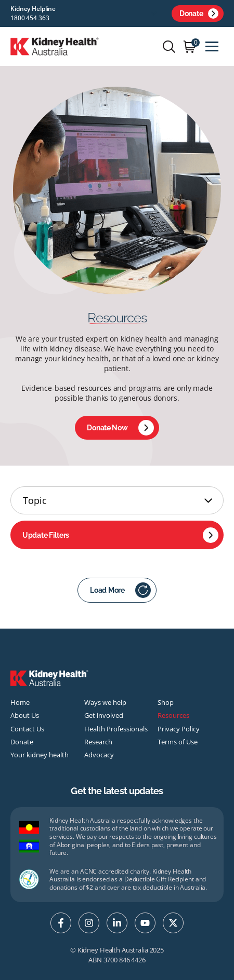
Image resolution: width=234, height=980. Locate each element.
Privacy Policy (179, 729)
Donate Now (120, 428)
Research (98, 742)
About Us (25, 715)
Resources (173, 715)
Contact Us (27, 729)
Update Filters (120, 535)
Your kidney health (40, 755)
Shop (166, 702)
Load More (120, 590)
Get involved (104, 715)
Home (20, 702)
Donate (199, 13)
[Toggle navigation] (212, 46)
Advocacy (99, 755)
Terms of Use (178, 742)
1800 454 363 (30, 18)
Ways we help (105, 702)
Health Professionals (116, 729)
